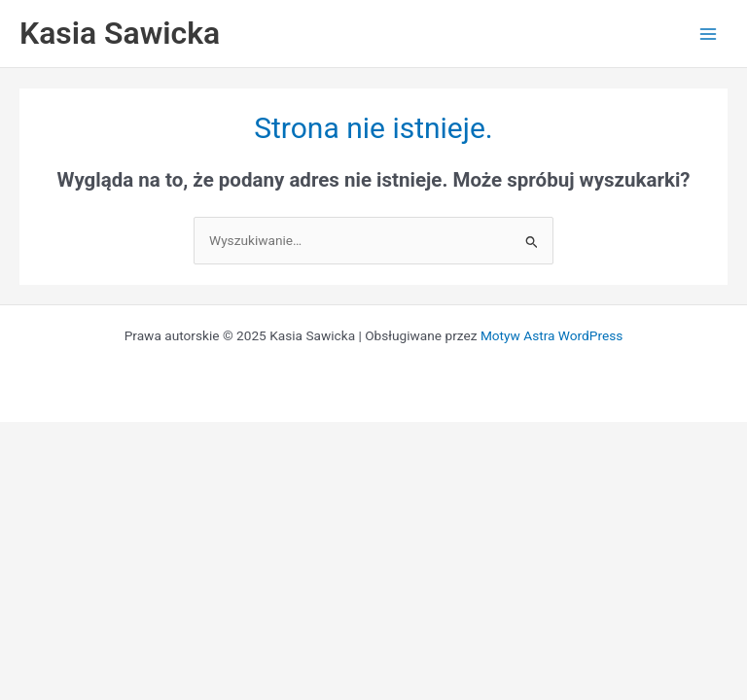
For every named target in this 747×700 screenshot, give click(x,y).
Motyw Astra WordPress (551, 335)
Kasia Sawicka (120, 33)
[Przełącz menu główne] (709, 34)
